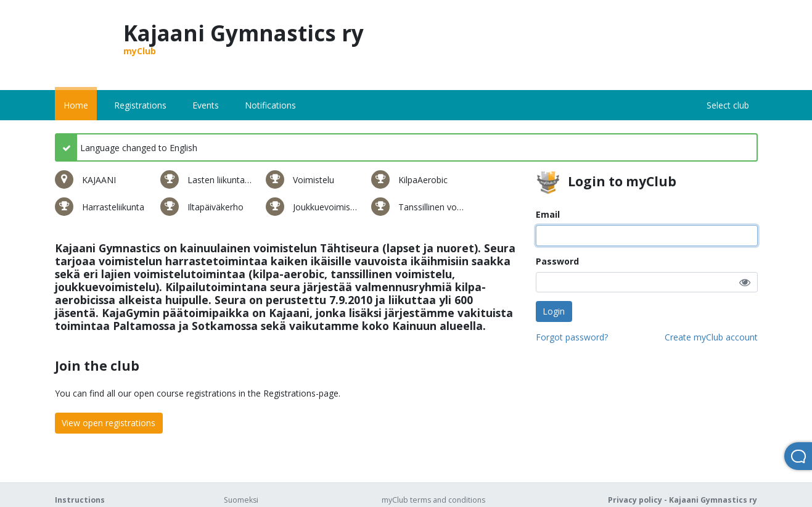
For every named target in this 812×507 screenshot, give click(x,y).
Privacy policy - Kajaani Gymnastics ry (683, 500)
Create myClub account (711, 337)
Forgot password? (572, 337)
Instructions (80, 500)
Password (557, 261)
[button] (745, 282)
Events (206, 105)
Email (548, 214)
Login (554, 311)
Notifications (270, 105)
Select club (728, 105)
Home (76, 105)
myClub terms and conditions (433, 500)
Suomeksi (241, 500)
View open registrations (109, 423)
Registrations (140, 105)
